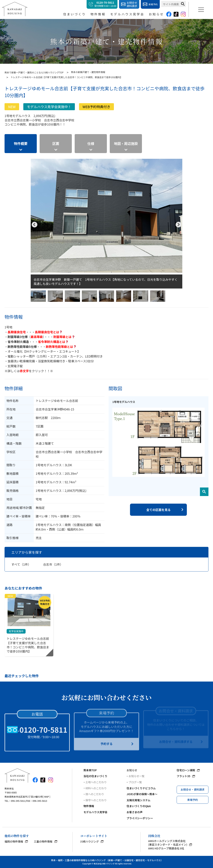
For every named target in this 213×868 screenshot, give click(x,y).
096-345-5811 (18, 801)
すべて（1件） (21, 564)
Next (179, 225)
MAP (47, 797)
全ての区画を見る (158, 510)
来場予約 (193, 800)
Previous (34, 225)
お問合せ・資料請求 (193, 789)
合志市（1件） (53, 564)
